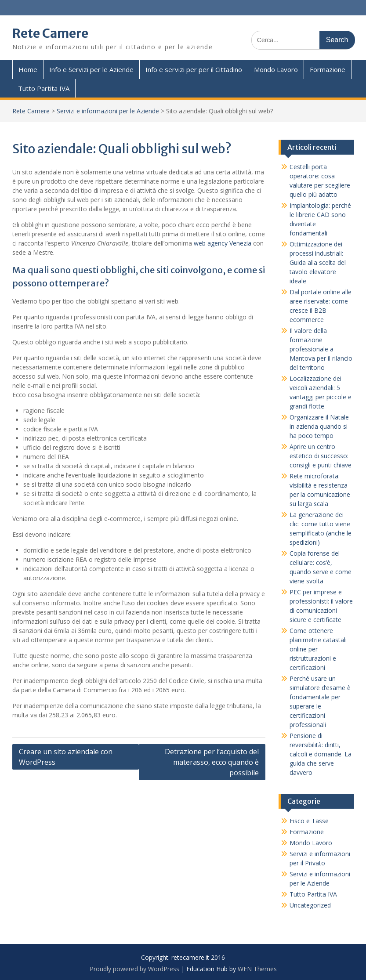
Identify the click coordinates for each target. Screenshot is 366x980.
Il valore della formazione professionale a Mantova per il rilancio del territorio (321, 349)
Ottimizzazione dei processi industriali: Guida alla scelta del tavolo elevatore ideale (318, 262)
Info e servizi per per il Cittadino (194, 69)
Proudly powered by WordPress (134, 969)
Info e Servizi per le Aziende (91, 69)
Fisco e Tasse (309, 821)
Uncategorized (310, 905)
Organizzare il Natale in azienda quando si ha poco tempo (319, 426)
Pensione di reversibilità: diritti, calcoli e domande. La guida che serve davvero (321, 754)
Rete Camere (50, 33)
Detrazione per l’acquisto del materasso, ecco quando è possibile (212, 762)
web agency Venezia (223, 243)
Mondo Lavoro (276, 69)
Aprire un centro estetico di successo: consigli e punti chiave (321, 456)
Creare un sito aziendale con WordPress (66, 757)
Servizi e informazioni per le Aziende (108, 111)
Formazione (328, 69)
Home (28, 69)
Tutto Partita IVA (44, 88)
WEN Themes (257, 969)
